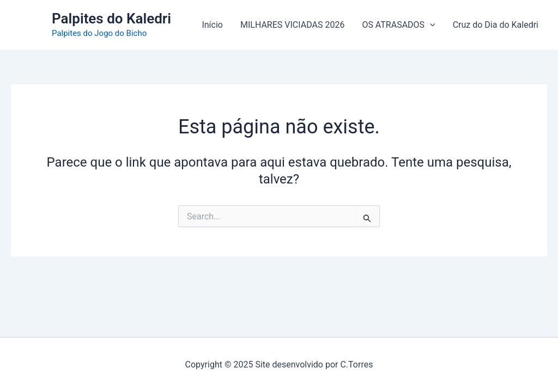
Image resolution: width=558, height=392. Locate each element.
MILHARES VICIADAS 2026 (292, 25)
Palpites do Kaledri (111, 19)
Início (212, 25)
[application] (430, 25)
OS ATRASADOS (398, 25)
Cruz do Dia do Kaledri (496, 25)
